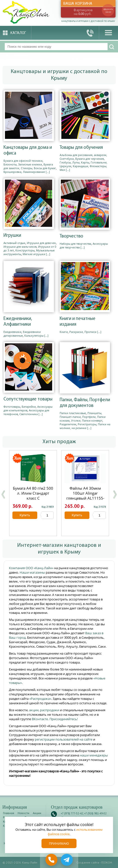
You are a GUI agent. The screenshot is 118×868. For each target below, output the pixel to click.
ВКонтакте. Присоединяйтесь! (55, 719)
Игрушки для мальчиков (20, 247)
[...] (48, 172)
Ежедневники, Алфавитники (18, 322)
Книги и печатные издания (78, 322)
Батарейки (29, 407)
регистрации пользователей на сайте (64, 739)
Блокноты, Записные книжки (23, 164)
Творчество (71, 236)
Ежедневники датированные (22, 334)
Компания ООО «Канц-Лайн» (32, 568)
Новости (23, 813)
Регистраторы (87, 424)
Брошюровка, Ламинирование (24, 172)
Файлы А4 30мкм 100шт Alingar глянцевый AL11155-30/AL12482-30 (85, 496)
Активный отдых (14, 243)
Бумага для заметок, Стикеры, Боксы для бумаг (30, 166)
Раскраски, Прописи (83, 332)
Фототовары (12, 407)
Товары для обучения (81, 148)
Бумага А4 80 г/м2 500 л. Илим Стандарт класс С (33, 493)
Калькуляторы (34, 335)
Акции (37, 813)
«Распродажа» (40, 699)
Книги (64, 332)
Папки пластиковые (73, 413)
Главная (9, 813)
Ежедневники (12, 332)
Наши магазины (33, 572)
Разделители (68, 424)
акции (34, 710)
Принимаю (59, 843)
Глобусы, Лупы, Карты (74, 162)
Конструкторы (25, 250)
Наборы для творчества (75, 244)
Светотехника (29, 414)
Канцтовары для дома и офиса (28, 151)
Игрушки (12, 236)
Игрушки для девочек (41, 243)
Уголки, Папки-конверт (87, 420)
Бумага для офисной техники (23, 161)
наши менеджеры (94, 755)
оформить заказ (108, 10)
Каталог (18, 33)
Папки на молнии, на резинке (85, 426)
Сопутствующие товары (28, 399)
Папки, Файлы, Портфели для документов (85, 403)
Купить (25, 515)
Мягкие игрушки (34, 254)
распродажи (50, 710)
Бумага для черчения (90, 159)
